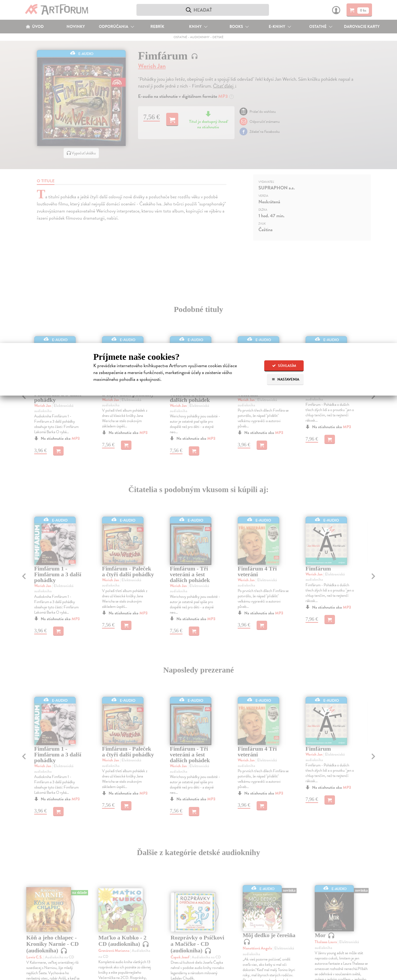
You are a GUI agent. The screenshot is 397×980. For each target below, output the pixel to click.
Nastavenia (285, 379)
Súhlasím (284, 366)
